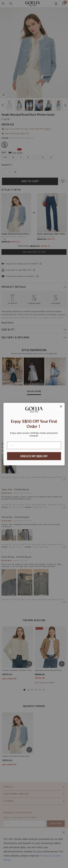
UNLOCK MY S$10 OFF (34, 456)
